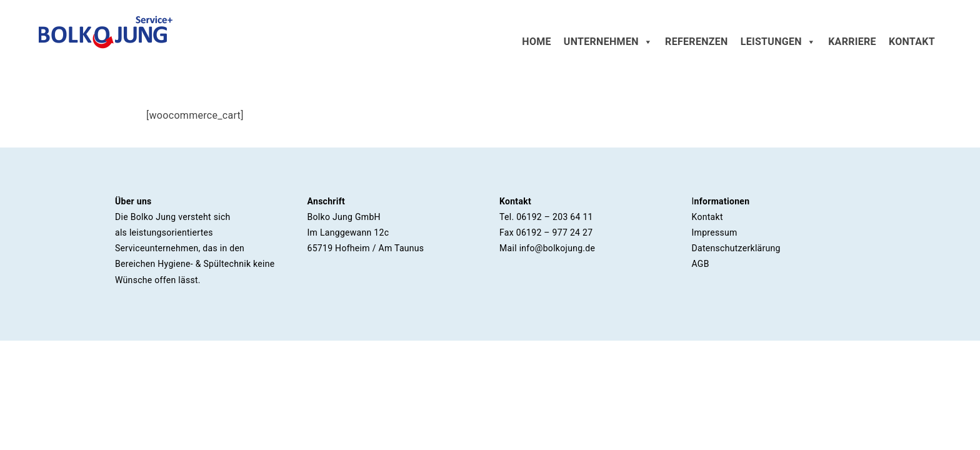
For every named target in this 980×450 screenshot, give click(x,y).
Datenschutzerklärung (736, 248)
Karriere (852, 42)
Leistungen (778, 42)
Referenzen (697, 42)
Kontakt (912, 42)
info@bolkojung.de (557, 248)
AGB (701, 264)
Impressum (715, 232)
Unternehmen (608, 42)
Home (537, 42)
